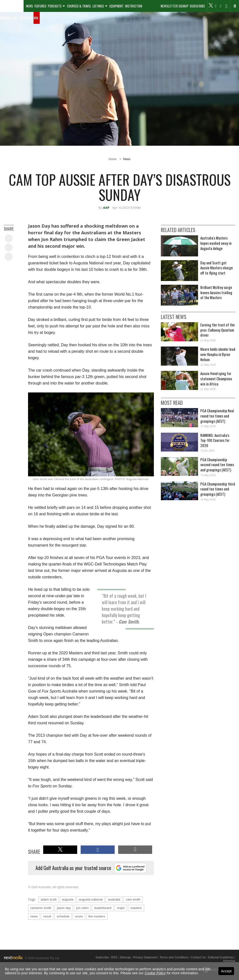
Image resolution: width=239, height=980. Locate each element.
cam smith (133, 899)
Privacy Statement (145, 957)
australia (114, 899)
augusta (68, 899)
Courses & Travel (79, 6)
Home (112, 159)
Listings (98, 6)
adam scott (49, 899)
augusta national (91, 899)
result (47, 916)
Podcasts (55, 6)
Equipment (117, 6)
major (121, 908)
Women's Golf (9, 18)
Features (40, 6)
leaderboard (103, 908)
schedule (63, 916)
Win (36, 18)
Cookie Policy (155, 973)
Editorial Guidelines (221, 957)
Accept (226, 971)
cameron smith (41, 908)
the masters (97, 916)
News (30, 6)
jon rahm (83, 908)
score (79, 916)
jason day (64, 908)
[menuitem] (12, 6)
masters (136, 908)
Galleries (26, 18)
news (34, 916)
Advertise (229, 961)
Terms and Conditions (174, 957)
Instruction (134, 6)
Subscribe (197, 6)
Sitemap (125, 957)
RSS (114, 957)
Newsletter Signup (174, 6)
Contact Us (198, 957)
